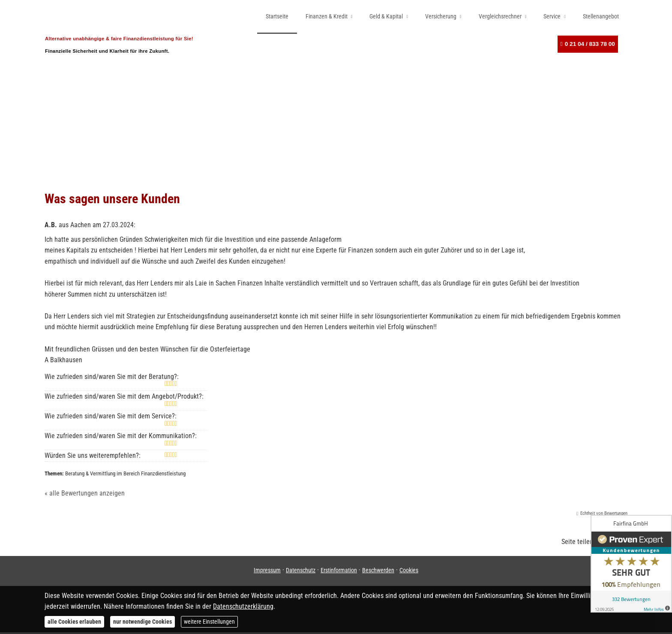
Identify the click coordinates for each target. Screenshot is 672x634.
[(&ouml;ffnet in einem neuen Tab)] (631, 564)
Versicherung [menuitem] (441, 16)
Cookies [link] (409, 572)
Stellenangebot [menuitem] (601, 16)
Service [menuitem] (552, 16)
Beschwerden (378, 572)
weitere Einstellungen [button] (209, 622)
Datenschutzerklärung (243, 606)
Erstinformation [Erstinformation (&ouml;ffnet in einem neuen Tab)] (339, 572)
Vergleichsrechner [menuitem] (500, 16)
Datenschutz (301, 572)
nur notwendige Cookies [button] (142, 622)
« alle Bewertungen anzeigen (85, 495)
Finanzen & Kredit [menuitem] (327, 16)
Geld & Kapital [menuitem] (386, 16)
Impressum (267, 572)
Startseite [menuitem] (277, 16)
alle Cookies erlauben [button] (74, 622)
